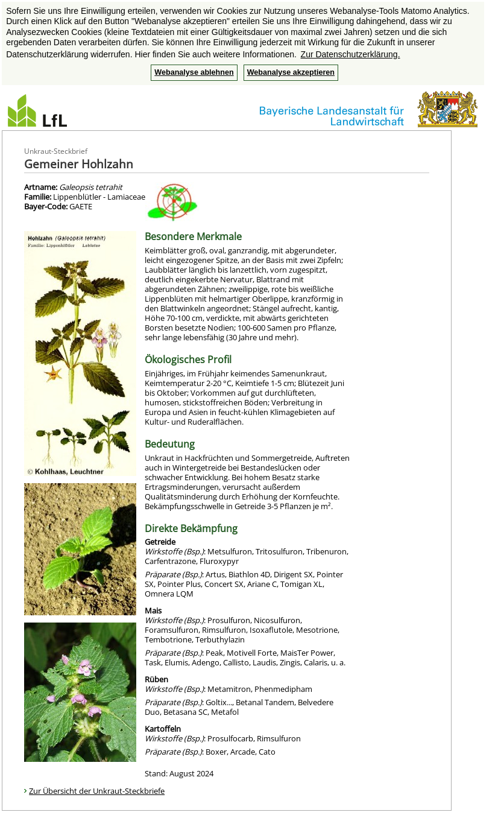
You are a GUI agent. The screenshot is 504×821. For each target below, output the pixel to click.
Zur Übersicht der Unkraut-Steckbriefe (97, 791)
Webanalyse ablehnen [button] (194, 72)
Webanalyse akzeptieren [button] (291, 72)
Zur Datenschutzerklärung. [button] (351, 54)
